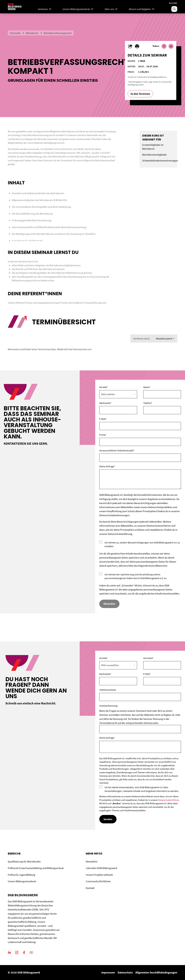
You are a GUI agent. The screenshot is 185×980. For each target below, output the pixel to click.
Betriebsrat (32, 33)
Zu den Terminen (140, 94)
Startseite (15, 33)
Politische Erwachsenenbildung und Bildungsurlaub (36, 868)
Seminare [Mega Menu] (45, 9)
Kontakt (173, 3)
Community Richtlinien (98, 881)
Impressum (108, 972)
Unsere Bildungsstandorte (22, 881)
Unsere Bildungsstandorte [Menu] (78, 9)
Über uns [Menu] (111, 9)
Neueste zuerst (165, 339)
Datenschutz (125, 972)
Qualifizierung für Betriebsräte (24, 862)
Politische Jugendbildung (22, 875)
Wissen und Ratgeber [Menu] (142, 9)
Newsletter (92, 862)
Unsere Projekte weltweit (99, 875)
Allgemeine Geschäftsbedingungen (156, 972)
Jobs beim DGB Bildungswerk (101, 868)
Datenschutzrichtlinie (168, 800)
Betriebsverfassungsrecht (58, 33)
